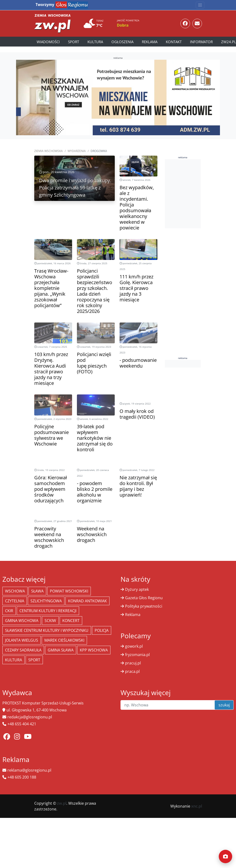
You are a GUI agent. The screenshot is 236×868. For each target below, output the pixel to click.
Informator (201, 42)
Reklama (150, 42)
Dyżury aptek (137, 589)
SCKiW (50, 621)
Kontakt (174, 42)
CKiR (9, 611)
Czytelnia (15, 601)
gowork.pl (134, 646)
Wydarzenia (77, 151)
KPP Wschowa (94, 650)
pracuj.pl (133, 663)
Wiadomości (48, 42)
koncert (71, 621)
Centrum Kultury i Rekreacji (48, 611)
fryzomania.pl (137, 655)
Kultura (95, 42)
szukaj (224, 705)
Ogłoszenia (122, 42)
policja (102, 630)
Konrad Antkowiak (87, 601)
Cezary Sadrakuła (23, 650)
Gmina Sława (61, 650)
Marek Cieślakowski (64, 640)
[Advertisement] (199, 193)
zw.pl (62, 803)
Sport (74, 42)
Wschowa (15, 591)
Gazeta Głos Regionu (144, 598)
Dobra (123, 25)
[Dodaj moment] (225, 856)
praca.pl (132, 671)
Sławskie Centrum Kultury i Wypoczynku (47, 630)
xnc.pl (197, 806)
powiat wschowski (69, 591)
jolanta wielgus (22, 640)
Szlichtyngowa (46, 601)
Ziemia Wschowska (49, 151)
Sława (37, 591)
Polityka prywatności (144, 606)
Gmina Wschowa (22, 621)
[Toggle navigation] (200, 5)
